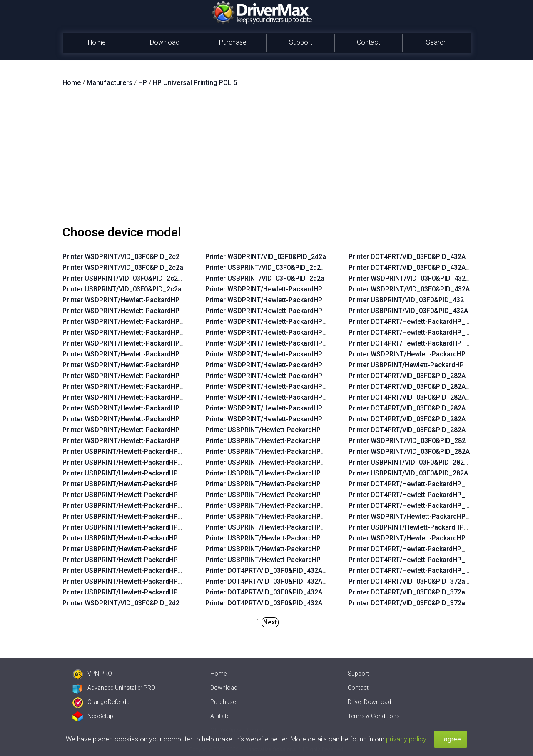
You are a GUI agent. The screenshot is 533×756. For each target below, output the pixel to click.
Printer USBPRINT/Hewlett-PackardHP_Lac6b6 (133, 527)
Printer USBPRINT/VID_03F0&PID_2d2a (265, 278)
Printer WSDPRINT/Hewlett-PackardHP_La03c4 (134, 322)
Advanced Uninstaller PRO (114, 688)
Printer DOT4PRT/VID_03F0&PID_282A (407, 430)
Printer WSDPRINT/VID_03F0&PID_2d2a (266, 257)
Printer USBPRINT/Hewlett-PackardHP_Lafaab (276, 538)
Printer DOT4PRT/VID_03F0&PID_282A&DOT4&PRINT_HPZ (438, 408)
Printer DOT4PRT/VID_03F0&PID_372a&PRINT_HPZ (427, 603)
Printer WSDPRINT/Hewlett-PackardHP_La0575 (134, 419)
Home (97, 42)
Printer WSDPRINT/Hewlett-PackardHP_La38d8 (277, 289)
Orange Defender (102, 702)
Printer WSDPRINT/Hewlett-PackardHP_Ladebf (420, 354)
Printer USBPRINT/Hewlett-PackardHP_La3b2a (276, 516)
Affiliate (220, 716)
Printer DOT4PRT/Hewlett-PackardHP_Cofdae (418, 571)
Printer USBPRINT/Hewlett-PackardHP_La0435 (133, 581)
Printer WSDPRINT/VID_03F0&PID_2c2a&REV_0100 (141, 257)
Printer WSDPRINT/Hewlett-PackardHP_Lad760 (420, 516)
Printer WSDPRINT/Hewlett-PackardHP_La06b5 (134, 354)
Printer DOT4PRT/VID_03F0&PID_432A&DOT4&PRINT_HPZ (295, 571)
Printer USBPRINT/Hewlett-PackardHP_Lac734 (133, 538)
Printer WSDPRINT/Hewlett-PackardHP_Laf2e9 (276, 419)
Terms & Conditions (374, 716)
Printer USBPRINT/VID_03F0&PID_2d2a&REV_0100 (283, 267)
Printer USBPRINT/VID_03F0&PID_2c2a (122, 289)
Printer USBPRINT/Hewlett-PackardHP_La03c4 (133, 473)
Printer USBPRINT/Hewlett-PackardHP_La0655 (276, 549)
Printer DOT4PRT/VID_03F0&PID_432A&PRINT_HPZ (284, 592)
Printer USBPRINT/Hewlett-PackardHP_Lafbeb (276, 527)
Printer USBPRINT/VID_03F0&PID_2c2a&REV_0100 (140, 278)
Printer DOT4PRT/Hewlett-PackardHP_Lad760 (418, 506)
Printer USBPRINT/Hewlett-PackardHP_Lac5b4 (133, 560)
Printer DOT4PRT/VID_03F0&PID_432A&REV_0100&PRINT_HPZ (302, 603)
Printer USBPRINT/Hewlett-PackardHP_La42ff (132, 462)
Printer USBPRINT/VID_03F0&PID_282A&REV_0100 (426, 462)
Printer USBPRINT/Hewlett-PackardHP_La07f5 (133, 549)
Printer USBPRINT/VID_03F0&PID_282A (408, 473)
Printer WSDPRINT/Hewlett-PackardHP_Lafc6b (276, 311)
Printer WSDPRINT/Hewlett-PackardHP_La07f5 (134, 397)
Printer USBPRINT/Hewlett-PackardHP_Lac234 (133, 484)
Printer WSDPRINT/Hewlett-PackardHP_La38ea (277, 332)
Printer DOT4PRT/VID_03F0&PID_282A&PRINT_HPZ (427, 419)
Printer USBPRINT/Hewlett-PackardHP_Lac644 (133, 451)
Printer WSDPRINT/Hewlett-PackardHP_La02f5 (134, 343)
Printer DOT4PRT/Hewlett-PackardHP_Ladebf (418, 343)
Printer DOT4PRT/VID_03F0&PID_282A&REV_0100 (425, 397)
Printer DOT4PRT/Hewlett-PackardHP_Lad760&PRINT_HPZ (438, 495)
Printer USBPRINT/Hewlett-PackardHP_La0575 (133, 571)
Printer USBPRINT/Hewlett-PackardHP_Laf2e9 (276, 560)
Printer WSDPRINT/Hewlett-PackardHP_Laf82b (276, 322)
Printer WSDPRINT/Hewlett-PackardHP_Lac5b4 (134, 408)
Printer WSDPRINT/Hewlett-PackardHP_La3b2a (277, 376)
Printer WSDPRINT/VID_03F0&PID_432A (409, 289)
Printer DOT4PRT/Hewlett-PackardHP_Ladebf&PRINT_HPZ (438, 332)
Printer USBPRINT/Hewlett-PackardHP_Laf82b (276, 462)
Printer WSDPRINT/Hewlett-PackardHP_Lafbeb (276, 387)
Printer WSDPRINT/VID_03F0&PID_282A (409, 451)
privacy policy (406, 739)
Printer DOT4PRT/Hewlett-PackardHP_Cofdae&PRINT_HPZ (438, 560)
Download (165, 42)
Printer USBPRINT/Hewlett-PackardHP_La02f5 (133, 495)
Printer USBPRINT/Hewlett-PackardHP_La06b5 (133, 506)
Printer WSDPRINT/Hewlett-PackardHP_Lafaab (276, 397)
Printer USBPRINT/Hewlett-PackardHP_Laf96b (276, 506)
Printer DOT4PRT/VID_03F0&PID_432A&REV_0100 (425, 267)
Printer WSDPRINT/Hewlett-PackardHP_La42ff (133, 311)
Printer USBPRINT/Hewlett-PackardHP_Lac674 (133, 516)
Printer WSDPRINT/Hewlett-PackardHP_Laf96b (276, 365)
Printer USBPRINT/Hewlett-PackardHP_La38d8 (276, 430)
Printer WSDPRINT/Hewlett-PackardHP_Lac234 (134, 332)
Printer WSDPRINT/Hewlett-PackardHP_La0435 (134, 430)
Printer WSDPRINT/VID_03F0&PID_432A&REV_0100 (427, 278)
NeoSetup (93, 716)
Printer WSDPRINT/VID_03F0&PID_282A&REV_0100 (427, 441)
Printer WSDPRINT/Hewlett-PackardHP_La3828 (277, 354)
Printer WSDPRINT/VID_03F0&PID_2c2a (123, 267)
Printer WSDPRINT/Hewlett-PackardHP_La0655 (277, 408)
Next (270, 622)
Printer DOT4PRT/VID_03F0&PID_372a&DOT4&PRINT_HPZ (438, 581)
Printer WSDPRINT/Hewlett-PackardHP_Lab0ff (133, 441)
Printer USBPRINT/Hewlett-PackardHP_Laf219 (276, 441)
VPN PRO (92, 674)
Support (301, 42)
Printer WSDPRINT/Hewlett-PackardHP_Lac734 (134, 387)
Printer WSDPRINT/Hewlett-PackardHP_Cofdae (420, 538)
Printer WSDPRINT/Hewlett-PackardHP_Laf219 (276, 300)
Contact (369, 42)
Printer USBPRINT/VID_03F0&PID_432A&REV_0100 (426, 300)
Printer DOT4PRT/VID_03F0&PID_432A (407, 257)
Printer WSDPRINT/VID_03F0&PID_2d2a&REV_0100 (141, 603)
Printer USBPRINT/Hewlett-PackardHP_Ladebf (419, 365)
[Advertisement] (266, 159)
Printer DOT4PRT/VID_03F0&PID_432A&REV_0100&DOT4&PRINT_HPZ (313, 581)
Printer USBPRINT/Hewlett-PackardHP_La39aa (276, 484)
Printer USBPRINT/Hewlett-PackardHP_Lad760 (419, 527)
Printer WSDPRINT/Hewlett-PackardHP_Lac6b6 (134, 376)
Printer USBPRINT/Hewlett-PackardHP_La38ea (276, 473)
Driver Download (369, 702)
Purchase (233, 42)
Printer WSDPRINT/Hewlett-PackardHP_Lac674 (134, 365)
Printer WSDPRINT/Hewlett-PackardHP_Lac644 (134, 300)
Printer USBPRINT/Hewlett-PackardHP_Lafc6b (276, 451)
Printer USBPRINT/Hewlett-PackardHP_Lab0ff (132, 592)
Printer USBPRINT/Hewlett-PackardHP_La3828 (276, 495)
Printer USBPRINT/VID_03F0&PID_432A (408, 311)
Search (436, 42)
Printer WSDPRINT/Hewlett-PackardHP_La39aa (277, 343)
